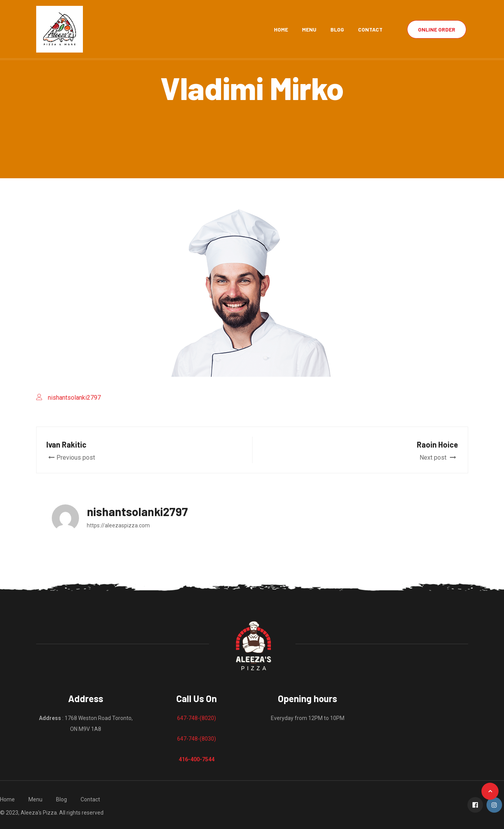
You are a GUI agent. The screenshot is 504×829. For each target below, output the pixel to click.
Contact (370, 29)
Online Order (437, 29)
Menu (309, 29)
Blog (337, 29)
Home (281, 29)
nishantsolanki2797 (74, 398)
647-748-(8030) (197, 739)
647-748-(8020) (197, 718)
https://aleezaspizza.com (118, 525)
